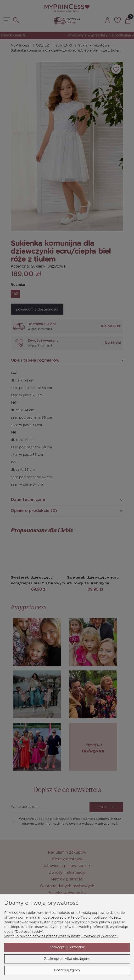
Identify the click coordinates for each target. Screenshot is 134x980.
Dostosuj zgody (67, 970)
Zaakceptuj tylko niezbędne (67, 959)
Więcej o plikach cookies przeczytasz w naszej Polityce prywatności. (61, 936)
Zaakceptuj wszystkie (67, 947)
